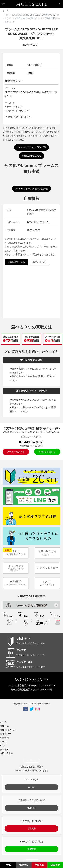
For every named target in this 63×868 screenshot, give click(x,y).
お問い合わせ (39, 262)
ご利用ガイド (24, 639)
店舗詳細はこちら (16, 262)
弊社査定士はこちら (32, 156)
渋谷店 (30, 73)
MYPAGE (32, 808)
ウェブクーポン (25, 662)
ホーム (6, 11)
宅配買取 (32, 828)
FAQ (2, 745)
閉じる (32, 760)
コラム (3, 742)
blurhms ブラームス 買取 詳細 (31, 147)
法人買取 (21, 650)
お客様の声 (5, 734)
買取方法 (4, 726)
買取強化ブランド (9, 730)
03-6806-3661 (32, 442)
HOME (32, 787)
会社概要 (4, 749)
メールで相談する (16, 452)
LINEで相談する (47, 452)
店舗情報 (4, 738)
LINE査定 (32, 849)
